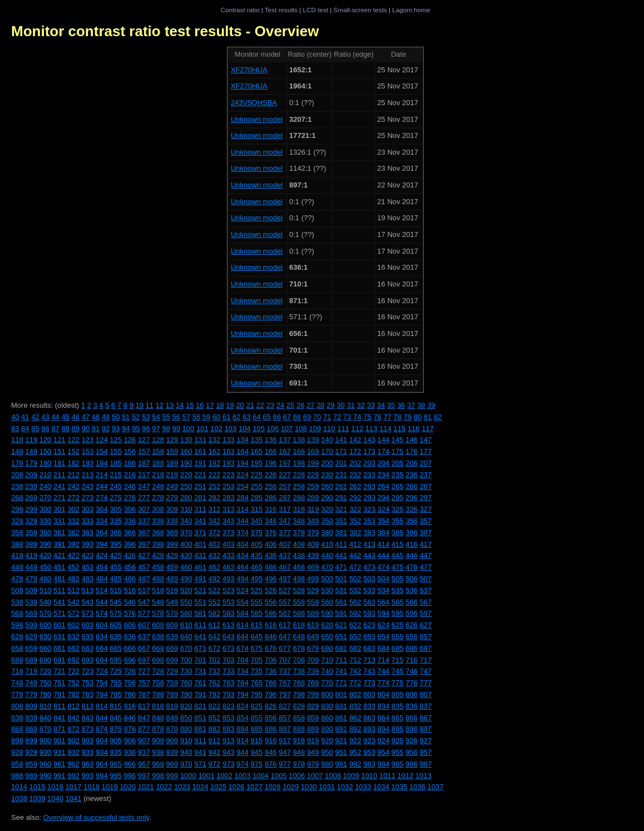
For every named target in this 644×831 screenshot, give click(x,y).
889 (313, 729)
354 (384, 521)
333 (88, 521)
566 (412, 602)
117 (428, 429)
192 (215, 463)
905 (116, 741)
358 (17, 533)
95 (136, 429)
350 (327, 521)
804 (384, 694)
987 (426, 764)
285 (257, 498)
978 (299, 764)
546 (130, 602)
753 (88, 683)
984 (384, 764)
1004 (261, 776)
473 (369, 567)
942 (215, 752)
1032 (345, 787)
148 (17, 451)
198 (299, 463)
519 (172, 590)
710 (327, 660)
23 (270, 405)
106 (273, 429)
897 (426, 729)
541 (60, 602)
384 (384, 533)
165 (257, 451)
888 (299, 729)
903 (88, 741)
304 (102, 509)
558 (299, 602)
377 (285, 533)
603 (88, 625)
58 (196, 417)
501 (341, 579)
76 (377, 417)
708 (299, 660)
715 (398, 660)
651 (341, 637)
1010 (369, 776)
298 (17, 509)
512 (73, 590)
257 (285, 486)
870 (46, 729)
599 (31, 625)
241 (60, 486)
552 (215, 602)
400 (186, 544)
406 (271, 544)
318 (299, 509)
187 (144, 463)
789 (172, 694)
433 (229, 555)
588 (299, 613)
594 (384, 613)
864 (384, 718)
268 (17, 498)
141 (341, 440)
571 (60, 613)
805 (398, 694)
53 (146, 417)
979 (313, 764)
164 (242, 451)
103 (231, 429)
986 (412, 764)
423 (88, 555)
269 (31, 498)
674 (242, 648)
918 (299, 741)
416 (412, 544)
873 (88, 729)
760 (186, 683)
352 (355, 521)
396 (130, 544)
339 (172, 521)
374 (242, 533)
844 (102, 718)
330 (46, 521)
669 (172, 648)
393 (88, 544)
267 (426, 486)
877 (144, 729)
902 (73, 741)
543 (88, 602)
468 (299, 567)
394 (102, 544)
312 (215, 509)
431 (200, 555)
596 (412, 613)
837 (426, 706)
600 (46, 625)
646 (271, 637)
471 (341, 567)
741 (341, 671)
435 (257, 555)
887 (285, 729)
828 (299, 706)
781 (60, 694)
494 (242, 579)
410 (327, 544)
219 (172, 475)
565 (398, 602)
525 (257, 590)
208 (17, 475)
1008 (333, 776)
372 (215, 533)
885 (257, 729)
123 (88, 440)
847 (144, 718)
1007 (315, 776)
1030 (309, 787)
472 (355, 567)
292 (355, 498)
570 (46, 613)
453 (88, 567)
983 (369, 764)
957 (426, 752)
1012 (406, 776)
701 (200, 660)
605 (116, 625)
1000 (188, 776)
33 (371, 405)
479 (31, 579)
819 (172, 706)
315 (257, 509)
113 (371, 429)
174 (384, 451)
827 (285, 706)
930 (46, 752)
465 (257, 567)
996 (130, 776)
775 (398, 683)
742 (355, 671)
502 (355, 579)
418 (17, 555)
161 (200, 451)
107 (287, 429)
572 (73, 613)
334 (102, 521)
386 (412, 533)
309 (172, 509)
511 (60, 590)
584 (242, 613)
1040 (55, 798)
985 (398, 764)
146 (412, 440)
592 (355, 613)
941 (200, 752)
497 (285, 579)
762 (215, 683)
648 (299, 637)
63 (246, 417)
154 (102, 451)
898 (17, 741)
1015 (38, 787)
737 (285, 671)
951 (341, 752)
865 (398, 718)
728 (158, 671)
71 (327, 417)
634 (102, 637)
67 (287, 417)
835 (398, 706)
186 (130, 463)
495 (257, 579)
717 (426, 660)
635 (116, 637)
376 (271, 533)
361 (60, 533)
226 (271, 475)
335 (116, 521)
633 (88, 637)
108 (301, 429)
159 (172, 451)
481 (60, 579)
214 (102, 475)
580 (186, 613)
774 (384, 683)
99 (176, 429)
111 (343, 429)
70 (317, 417)
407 (285, 544)
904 (102, 741)
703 (229, 660)
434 (242, 555)
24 (280, 405)
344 (242, 521)
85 (35, 429)
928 (17, 752)
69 (307, 417)
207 (426, 463)
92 (106, 429)
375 (257, 533)
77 (387, 417)
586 (271, 613)
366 (130, 533)
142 (355, 440)
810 (46, 706)
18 (220, 405)
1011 (387, 776)
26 (300, 405)
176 (412, 451)
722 (73, 671)
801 (341, 694)
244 (102, 486)
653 (369, 637)
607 (144, 625)
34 (381, 405)
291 (341, 498)
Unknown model (257, 119)
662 (73, 648)
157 (144, 451)
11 (150, 405)
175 (398, 451)
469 (313, 567)
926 (412, 741)
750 (46, 683)
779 (31, 694)
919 (313, 741)
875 (116, 729)
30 (340, 405)
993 (88, 776)
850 (186, 718)
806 (412, 694)
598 (17, 625)
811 (60, 706)
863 (369, 718)
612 (215, 625)
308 (158, 509)
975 (257, 764)
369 (172, 533)
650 (327, 637)
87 (55, 429)
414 (384, 544)
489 (172, 579)
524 (242, 590)
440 (327, 555)
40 (15, 417)
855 (257, 718)
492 (215, 579)
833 (369, 706)
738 (299, 671)
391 (60, 544)
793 (229, 694)
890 (327, 729)
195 (257, 463)
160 (186, 451)
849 (172, 718)
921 (341, 741)
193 (229, 463)
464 (242, 567)
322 (355, 509)
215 (116, 475)
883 (229, 729)
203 (369, 463)
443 (369, 555)
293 (369, 498)
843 (88, 718)
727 (144, 671)
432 (215, 555)
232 (355, 475)
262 (355, 486)
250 (186, 486)
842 (73, 718)
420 (46, 555)
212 (73, 475)
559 (313, 602)
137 (285, 440)
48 (96, 417)
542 (73, 602)
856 (271, 718)
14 (180, 405)
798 (299, 694)
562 (355, 602)
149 (31, 451)
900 (46, 741)
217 (144, 475)
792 (215, 694)
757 (144, 683)
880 (186, 729)
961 (60, 764)
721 (60, 671)
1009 (351, 776)
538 (17, 602)
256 (271, 486)
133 (229, 440)
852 (215, 718)
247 (144, 486)
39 (431, 405)
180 (46, 463)
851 (200, 718)
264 (384, 486)
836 (412, 706)
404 (242, 544)
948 (299, 752)
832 (355, 706)
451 (60, 567)
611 (200, 625)
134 (242, 440)
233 (369, 475)
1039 (38, 798)
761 (200, 683)
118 (17, 440)
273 (88, 498)
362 (73, 533)
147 (426, 440)
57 (186, 417)
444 (384, 555)
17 (210, 405)
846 (130, 718)
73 (347, 417)
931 (60, 752)
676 (271, 648)
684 (384, 648)
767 (285, 683)
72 (337, 417)
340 (186, 521)
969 (172, 764)
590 (327, 613)
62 (236, 417)
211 (60, 475)
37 (411, 405)
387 (426, 533)
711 (341, 660)
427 (144, 555)
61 (226, 417)
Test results (281, 10)
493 (229, 579)
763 (229, 683)
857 (285, 718)
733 (229, 671)
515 (116, 590)
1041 (74, 798)
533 (369, 590)
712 (355, 660)
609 (172, 625)
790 (186, 694)
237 (426, 475)
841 (60, 718)
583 (229, 613)
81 (428, 417)
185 (116, 463)
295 (398, 498)
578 (158, 613)
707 (285, 660)
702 (215, 660)
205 (398, 463)
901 (60, 741)
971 (200, 764)
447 (426, 555)
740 (327, 671)
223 (229, 475)
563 (369, 602)
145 (398, 440)
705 (257, 660)
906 (130, 741)
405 (257, 544)
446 (412, 555)
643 (229, 637)
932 (73, 752)
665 (116, 648)
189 (172, 463)
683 (369, 648)
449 (31, 567)
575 (116, 613)
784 (102, 694)
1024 (200, 787)
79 (408, 417)
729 (172, 671)
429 (172, 555)
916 (271, 741)
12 (160, 405)
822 (215, 706)
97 (156, 429)
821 (200, 706)
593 (369, 613)
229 (313, 475)
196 (271, 463)
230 (327, 475)
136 (271, 440)
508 (17, 590)
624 (384, 625)
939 (172, 752)
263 (369, 486)
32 (361, 405)
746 (412, 671)
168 (299, 451)
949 (313, 752)
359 (31, 533)
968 (158, 764)
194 (242, 463)
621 (341, 625)
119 (31, 440)
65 (266, 417)
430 (186, 555)
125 (116, 440)
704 (242, 660)
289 (313, 498)
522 (215, 590)
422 (73, 555)
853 (229, 718)
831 (341, 706)
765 (257, 683)
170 (327, 451)
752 (73, 683)
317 (285, 509)
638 (158, 637)
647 (285, 637)
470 (327, 567)
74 (357, 417)
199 (313, 463)
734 (242, 671)
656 (412, 637)
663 (88, 648)
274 (102, 498)
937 (144, 752)
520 (186, 590)
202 (355, 463)
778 (17, 694)
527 (285, 590)
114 (385, 429)
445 (398, 555)
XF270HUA (249, 70)
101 (202, 429)
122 (73, 440)
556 (271, 602)
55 (166, 417)
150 (46, 451)
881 (200, 729)
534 (384, 590)
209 (31, 475)
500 (327, 579)
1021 (146, 787)
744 (384, 671)
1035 (399, 787)
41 (25, 417)
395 (116, 544)
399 (172, 544)
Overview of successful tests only (96, 817)
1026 (237, 787)
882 (215, 729)
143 (369, 440)
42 (35, 417)
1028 (273, 787)
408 (299, 544)
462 (215, 567)
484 (102, 579)
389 (31, 544)
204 (384, 463)
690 (46, 660)
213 (88, 475)
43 (45, 417)
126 (130, 440)
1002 (224, 776)
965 (116, 764)
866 (412, 718)
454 (102, 567)
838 (17, 718)
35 (391, 405)
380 (327, 533)
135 (257, 440)
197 (285, 463)
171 (341, 451)
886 (271, 729)
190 (186, 463)
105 (259, 429)
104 (245, 429)
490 (186, 579)
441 (341, 555)
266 (412, 486)
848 (158, 718)
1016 (55, 787)
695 (116, 660)
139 (313, 440)
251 (200, 486)
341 (200, 521)
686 (412, 648)
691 (60, 660)
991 (60, 776)
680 (327, 648)
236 (412, 475)
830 (327, 706)
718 (17, 671)
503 (369, 579)
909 (172, 741)
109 (315, 429)
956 (412, 752)
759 (172, 683)
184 (102, 463)
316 (271, 509)
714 (384, 660)
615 (257, 625)
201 (341, 463)
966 (130, 764)
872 (73, 729)
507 (426, 579)
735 (257, 671)
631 (60, 637)
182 (73, 463)
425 (116, 555)
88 (65, 429)
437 (285, 555)
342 (215, 521)
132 (215, 440)
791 (200, 694)
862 (355, 718)
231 (341, 475)
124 (102, 440)
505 (398, 579)
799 (313, 694)
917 (285, 741)
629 (31, 637)
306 (130, 509)
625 (398, 625)
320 (327, 509)
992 (73, 776)
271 (60, 498)
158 (158, 451)
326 (412, 509)
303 (88, 509)
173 (369, 451)
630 (46, 637)
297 (426, 498)
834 (384, 706)
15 (190, 405)
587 (285, 613)
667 (144, 648)
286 (271, 498)
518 (158, 590)
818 (158, 706)
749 (31, 683)
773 (369, 683)
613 (229, 625)
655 (398, 637)
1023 (182, 787)
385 (398, 533)
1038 (19, 798)
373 (229, 533)
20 (240, 405)
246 (130, 486)
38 (421, 405)
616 (271, 625)
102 (216, 429)
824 (242, 706)
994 (102, 776)
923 (369, 741)
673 (229, 648)
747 (426, 671)
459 (172, 567)
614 (242, 625)
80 (418, 417)
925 (398, 741)
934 (102, 752)
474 (384, 567)
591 (341, 613)
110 (329, 429)
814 (102, 706)
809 (31, 706)
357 (426, 521)
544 (102, 602)
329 (31, 521)
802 (355, 694)
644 (242, 637)
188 (158, 463)
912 (215, 741)
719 (31, 671)
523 (229, 590)
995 (116, 776)
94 (126, 429)
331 (60, 521)
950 (327, 752)
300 (46, 509)
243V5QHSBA (254, 103)
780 (46, 694)
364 (102, 533)
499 (313, 579)
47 (86, 417)
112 (358, 429)
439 (313, 555)
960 (46, 764)
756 (130, 683)
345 (257, 521)
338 (158, 521)
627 (426, 625)
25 (290, 405)
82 (438, 417)
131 (200, 440)
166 (271, 451)
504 (384, 579)
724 (102, 671)
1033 (363, 787)
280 (186, 498)
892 (355, 729)
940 (186, 752)
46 (76, 417)
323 (369, 509)
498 (299, 579)
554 (242, 602)
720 (46, 671)
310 (186, 509)
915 (257, 741)
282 (215, 498)
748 (17, 683)
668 (158, 648)
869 (31, 729)
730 (186, 671)
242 (73, 486)
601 (60, 625)
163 (229, 451)
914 (242, 741)
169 (313, 451)
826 (271, 706)
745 (398, 671)
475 (398, 567)
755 (116, 683)
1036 (417, 787)
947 (285, 752)
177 (426, 451)
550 (186, 602)
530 (327, 590)
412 (355, 544)
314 (242, 509)
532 (355, 590)
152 (73, 451)
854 (242, 718)
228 (299, 475)
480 (46, 579)
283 (229, 498)
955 (398, 752)
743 (369, 671)
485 (116, 579)
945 (257, 752)
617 (285, 625)
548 (158, 602)
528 (299, 590)
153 (88, 451)
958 (17, 764)
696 (130, 660)
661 (60, 648)
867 (426, 718)
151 (60, 451)
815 (116, 706)
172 (355, 451)
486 (130, 579)
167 (285, 451)
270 (46, 498)
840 (46, 718)
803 (369, 694)
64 (256, 417)
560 (327, 602)
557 (285, 602)
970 (186, 764)
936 (130, 752)
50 (116, 417)
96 (146, 429)
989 (31, 776)
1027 (254, 787)
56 (176, 417)
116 (414, 429)
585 (257, 613)
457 (144, 567)
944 (242, 752)
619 (313, 625)
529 (313, 590)
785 (116, 694)
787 (144, 694)
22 (260, 405)
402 (215, 544)
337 (144, 521)
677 (285, 648)
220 (186, 475)
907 (144, 741)
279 (172, 498)
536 (412, 590)
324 (384, 509)
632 (73, 637)
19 (230, 405)
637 (144, 637)
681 (341, 648)
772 (355, 683)
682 (355, 648)
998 (158, 776)
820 (186, 706)
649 (313, 637)
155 (116, 451)
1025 (218, 787)
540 (46, 602)
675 (257, 648)
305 (116, 509)
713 (369, 660)
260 (327, 486)
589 (313, 613)
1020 (128, 787)
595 (398, 613)
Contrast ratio (240, 10)
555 (257, 602)
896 (412, 729)
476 (412, 567)
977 (285, 764)
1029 (291, 787)
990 (46, 776)
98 (166, 429)
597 (426, 613)
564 (384, 602)
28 (320, 405)
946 (271, 752)
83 (15, 429)
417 (426, 544)
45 (65, 417)
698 (158, 660)
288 (299, 498)
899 (31, 741)
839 (31, 718)
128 (158, 440)
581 (200, 613)
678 (299, 648)
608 (158, 625)
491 (200, 579)
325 (398, 509)
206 (412, 463)
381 (341, 533)
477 (426, 567)
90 (86, 429)
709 (313, 660)
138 (299, 440)
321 (341, 509)
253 (229, 486)
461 (200, 567)
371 (200, 533)
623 (369, 625)
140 (327, 440)
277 (144, 498)
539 (31, 602)
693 (88, 660)
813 (88, 706)
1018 (91, 787)
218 (158, 475)
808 (17, 706)
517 (144, 590)
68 (297, 417)
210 (46, 475)
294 (384, 498)
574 (102, 613)
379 (313, 533)
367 (144, 533)
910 (186, 741)
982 (355, 764)
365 (116, 533)
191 (200, 463)
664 (102, 648)
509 (31, 590)
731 (200, 671)
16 (200, 405)
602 (73, 625)
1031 (327, 787)
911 (200, 741)
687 (426, 648)
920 (327, 741)
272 (73, 498)
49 (106, 417)
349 (313, 521)
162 (215, 451)
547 (144, 602)
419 (31, 555)
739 (313, 671)
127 (144, 440)
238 (17, 486)
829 (313, 706)
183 (88, 463)
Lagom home (411, 10)
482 (73, 579)
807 (426, 694)
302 (73, 509)
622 (355, 625)
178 (17, 463)
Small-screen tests (360, 10)
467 (285, 567)
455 (116, 567)
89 (76, 429)
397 (144, 544)
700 (186, 660)
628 (17, 637)
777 (426, 683)
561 (341, 602)
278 (158, 498)
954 (384, 752)
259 (313, 486)
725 (116, 671)
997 (144, 776)
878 (158, 729)
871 (60, 729)
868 (17, 729)
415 (398, 544)
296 (412, 498)
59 (206, 417)
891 (341, 729)
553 (229, 602)
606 (130, 625)
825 (257, 706)
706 (271, 660)
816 (130, 706)
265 (398, 486)
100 (189, 429)
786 (130, 694)
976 (271, 764)
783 (88, 694)
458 (158, 567)
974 (242, 764)
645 (257, 637)
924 (384, 741)
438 (299, 555)
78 (398, 417)
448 (17, 567)
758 (158, 683)
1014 (19, 787)
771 (341, 683)
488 (158, 579)
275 (116, 498)
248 (158, 486)
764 (242, 683)
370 (186, 533)
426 (130, 555)
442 (355, 555)
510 (46, 590)
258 (299, 486)
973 (229, 764)
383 (369, 533)
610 (186, 625)
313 (229, 509)
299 (31, 509)
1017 (74, 787)
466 (271, 567)
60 (216, 417)
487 (144, 579)
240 (46, 486)
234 (384, 475)
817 (144, 706)
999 (172, 776)
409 (313, 544)
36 (401, 405)
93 (116, 429)
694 (102, 660)
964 (102, 764)
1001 (206, 776)
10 (139, 405)
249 (172, 486)
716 (412, 660)
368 (158, 533)
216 (130, 475)
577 (144, 613)
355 (398, 521)
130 (186, 440)
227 (285, 475)
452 (73, 567)
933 (88, 752)
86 (45, 429)
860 (327, 718)
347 (285, 521)
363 (88, 533)
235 (398, 475)
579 (172, 613)
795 (257, 694)
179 (31, 463)
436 (271, 555)
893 (369, 729)
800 (327, 694)
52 (136, 417)
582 (215, 613)
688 (17, 660)
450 (46, 567)
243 (88, 486)
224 (242, 475)
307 (144, 509)
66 (276, 417)
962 (73, 764)
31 (350, 405)
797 (285, 694)
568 (17, 613)
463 (229, 567)
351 (341, 521)
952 (355, 752)
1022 (164, 787)
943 (229, 752)
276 (130, 498)
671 (200, 648)
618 (299, 625)
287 (285, 498)
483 (88, 579)
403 (229, 544)
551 (200, 602)
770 (327, 683)
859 (313, 718)
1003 (243, 776)
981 (341, 764)
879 (172, 729)
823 (229, 706)
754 (102, 683)
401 (200, 544)
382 (355, 533)
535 (398, 590)
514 (102, 590)
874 (102, 729)
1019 (110, 787)
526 (271, 590)
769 (313, 683)
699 (172, 660)
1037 (436, 787)
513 (88, 590)
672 (215, 648)
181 (60, 463)
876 (130, 729)
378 (299, 533)
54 (156, 417)
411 (341, 544)
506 (412, 579)
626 (412, 625)
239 (31, 486)
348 (299, 521)
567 (426, 602)
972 (215, 764)
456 (130, 567)
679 (313, 648)
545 (116, 602)
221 (200, 475)
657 (426, 637)
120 (46, 440)
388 (17, 544)
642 (215, 637)
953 (369, 752)
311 (200, 509)
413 (369, 544)
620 (327, 625)
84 (25, 429)
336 (130, 521)
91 (96, 429)
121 (60, 440)
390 (46, 544)
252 (215, 486)
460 (186, 567)
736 (271, 671)
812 (73, 706)
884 (242, 729)
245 (116, 486)
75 (367, 417)
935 (116, 752)
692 (73, 660)
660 (46, 648)
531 (341, 590)
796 (271, 694)
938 (158, 752)
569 (31, 613)
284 (242, 498)
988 (17, 776)
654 (384, 637)
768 (299, 683)
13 (170, 405)
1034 (381, 787)
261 (341, 486)
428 (158, 555)
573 (88, 613)
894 (384, 729)
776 (412, 683)
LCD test (316, 10)
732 (215, 671)
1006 (297, 776)
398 (158, 544)
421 (60, 555)
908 (158, 741)
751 (60, 683)
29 (330, 405)
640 (186, 637)
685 (398, 648)
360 (46, 533)
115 (400, 429)
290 (327, 498)
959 (31, 764)
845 (116, 718)
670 (186, 648)
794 (242, 694)
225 (257, 475)
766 (271, 683)
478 (17, 579)
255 (257, 486)
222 (215, 475)
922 (355, 741)
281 (200, 498)
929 (31, 752)
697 (144, 660)
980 (327, 764)
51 (126, 417)
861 (341, 718)
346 (271, 521)
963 (88, 764)
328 (17, 521)
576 (130, 613)
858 (299, 718)
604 (102, 625)
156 (130, 451)
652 (355, 637)
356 (412, 521)
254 (242, 486)
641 (200, 637)
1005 (279, 776)
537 (426, 590)
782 (73, 694)
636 (130, 637)
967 (144, 764)
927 (426, 741)
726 (130, 671)
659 (31, 648)
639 (172, 637)
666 (130, 648)
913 (229, 741)
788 (158, 694)
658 (17, 648)
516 (130, 590)
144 (384, 440)
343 (229, 521)
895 (398, 729)
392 (73, 544)
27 (310, 405)
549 (172, 602)
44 (55, 417)
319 (313, 509)
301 (60, 509)
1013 (423, 776)
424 (102, 555)
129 (172, 440)
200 (327, 463)
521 (200, 590)
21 (250, 405)
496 (271, 579)
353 (369, 521)
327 (426, 509)
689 (31, 660)
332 (73, 521)
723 (88, 671)
